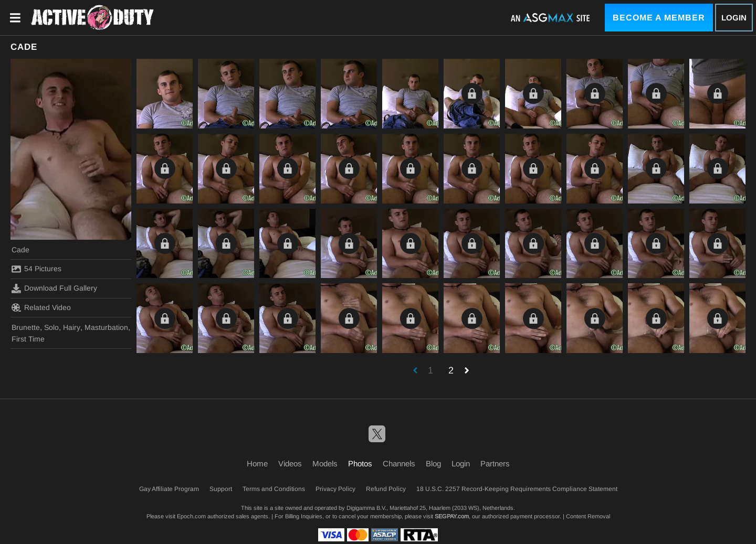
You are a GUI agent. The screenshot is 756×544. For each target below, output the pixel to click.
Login (734, 18)
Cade (20, 250)
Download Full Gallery (54, 289)
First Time (28, 339)
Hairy (72, 327)
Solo (51, 327)
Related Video (41, 307)
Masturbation (106, 327)
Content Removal (588, 516)
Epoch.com (191, 516)
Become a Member (659, 18)
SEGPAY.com (452, 516)
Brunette (26, 327)
